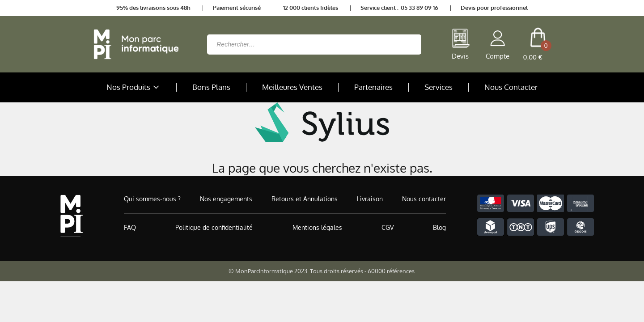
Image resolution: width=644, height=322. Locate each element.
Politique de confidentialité (214, 227)
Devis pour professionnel (494, 8)
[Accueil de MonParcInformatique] (71, 216)
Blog (439, 227)
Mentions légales (317, 227)
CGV (388, 227)
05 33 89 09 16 (419, 8)
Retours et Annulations (305, 199)
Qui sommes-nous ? (152, 199)
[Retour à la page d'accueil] (134, 44)
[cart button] (538, 44)
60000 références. (392, 271)
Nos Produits (134, 87)
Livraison (370, 199)
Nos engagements (226, 199)
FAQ (130, 227)
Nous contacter (424, 199)
